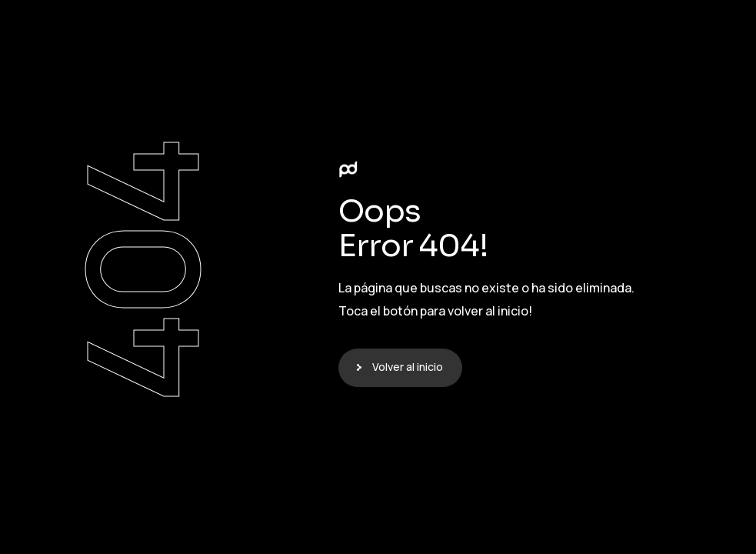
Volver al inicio (408, 367)
